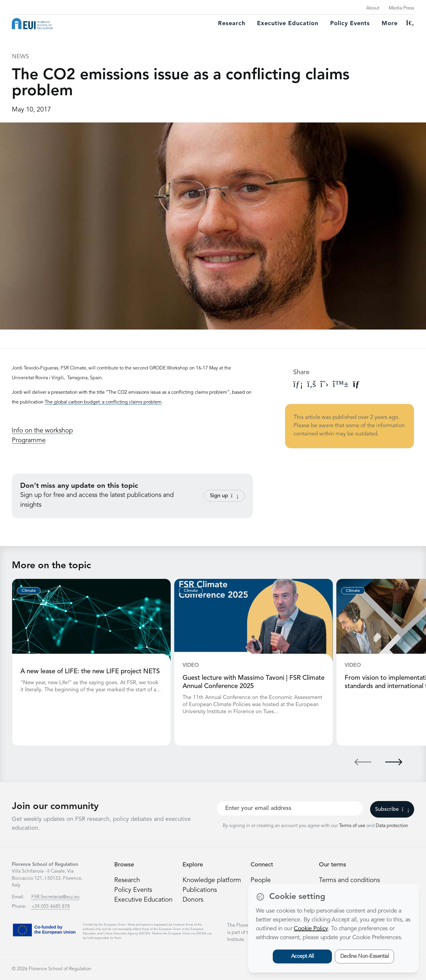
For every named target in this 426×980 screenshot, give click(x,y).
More (390, 24)
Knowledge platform (212, 880)
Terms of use (353, 826)
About (373, 8)
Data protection (392, 826)
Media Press (401, 8)
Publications (200, 890)
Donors (193, 900)
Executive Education (143, 900)
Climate (29, 591)
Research (232, 24)
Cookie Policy (311, 929)
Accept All (302, 956)
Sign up (224, 496)
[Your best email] (290, 808)
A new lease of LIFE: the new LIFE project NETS (90, 671)
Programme (29, 440)
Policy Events (350, 24)
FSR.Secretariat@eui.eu (55, 897)
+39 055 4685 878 (51, 907)
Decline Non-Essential (365, 956)
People (261, 880)
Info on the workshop (42, 431)
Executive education (288, 24)
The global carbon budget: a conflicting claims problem (103, 402)
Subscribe (392, 809)
